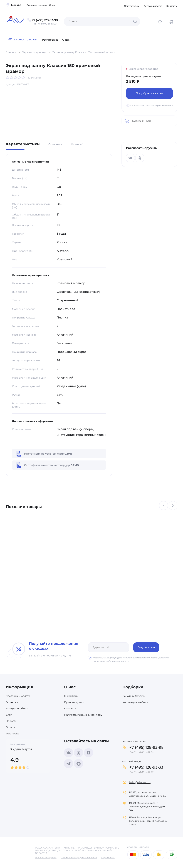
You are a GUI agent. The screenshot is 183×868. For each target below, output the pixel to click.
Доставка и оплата (37, 5)
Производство (74, 702)
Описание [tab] (55, 144)
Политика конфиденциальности (79, 858)
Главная (11, 52)
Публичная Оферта (46, 858)
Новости (11, 721)
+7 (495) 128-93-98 (147, 747)
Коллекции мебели (135, 702)
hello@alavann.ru (140, 782)
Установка (12, 734)
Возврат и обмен (17, 708)
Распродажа (50, 40)
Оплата (10, 727)
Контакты (172, 6)
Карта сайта (108, 858)
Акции (66, 40)
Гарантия (12, 702)
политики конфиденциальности (111, 661)
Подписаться (146, 647)
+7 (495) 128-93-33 (146, 767)
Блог (9, 715)
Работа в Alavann (133, 696)
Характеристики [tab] (23, 144)
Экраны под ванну (34, 52)
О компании (72, 696)
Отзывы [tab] (77, 144)
